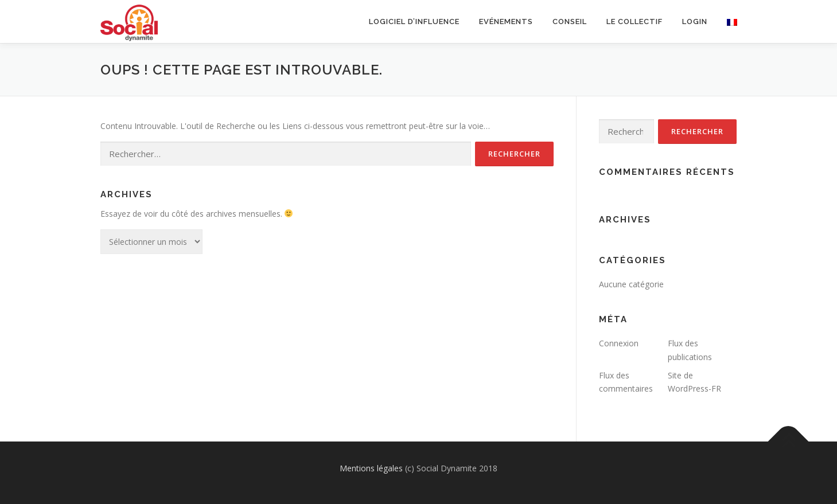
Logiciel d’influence (414, 22)
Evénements (506, 22)
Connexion (619, 343)
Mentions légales (371, 468)
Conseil (570, 22)
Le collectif (634, 22)
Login (695, 22)
